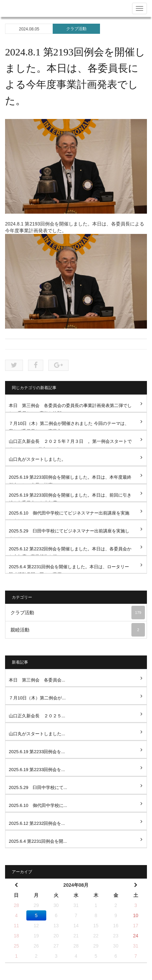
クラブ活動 (76, 29)
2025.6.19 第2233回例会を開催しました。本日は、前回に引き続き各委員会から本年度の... (70, 497)
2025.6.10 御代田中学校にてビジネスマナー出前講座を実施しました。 (69, 515)
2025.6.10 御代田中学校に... (38, 805)
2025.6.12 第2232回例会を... (37, 823)
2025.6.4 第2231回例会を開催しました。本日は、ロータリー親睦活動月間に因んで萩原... (69, 569)
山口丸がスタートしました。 (37, 459)
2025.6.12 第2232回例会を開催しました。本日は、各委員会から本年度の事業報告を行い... (70, 551)
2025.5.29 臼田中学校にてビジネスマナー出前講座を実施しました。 (69, 533)
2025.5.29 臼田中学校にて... (38, 787)
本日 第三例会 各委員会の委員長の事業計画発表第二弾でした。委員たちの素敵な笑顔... (70, 408)
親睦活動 (78, 630)
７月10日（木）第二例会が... (37, 698)
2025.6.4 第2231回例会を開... (38, 841)
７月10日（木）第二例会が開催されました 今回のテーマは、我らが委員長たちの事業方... (69, 425)
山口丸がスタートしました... (37, 734)
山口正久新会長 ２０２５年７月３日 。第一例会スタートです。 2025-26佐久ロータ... (70, 443)
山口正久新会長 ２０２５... (37, 716)
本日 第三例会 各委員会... (37, 680)
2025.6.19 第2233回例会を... (37, 752)
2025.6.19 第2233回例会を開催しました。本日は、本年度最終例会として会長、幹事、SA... (70, 479)
